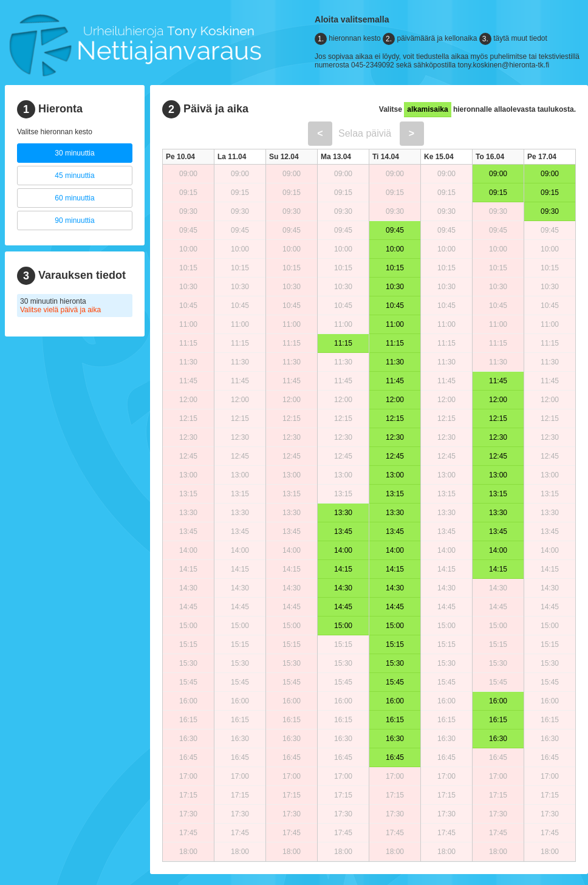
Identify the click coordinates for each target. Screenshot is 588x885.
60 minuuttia (74, 198)
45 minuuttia (74, 176)
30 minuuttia (74, 153)
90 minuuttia (74, 220)
